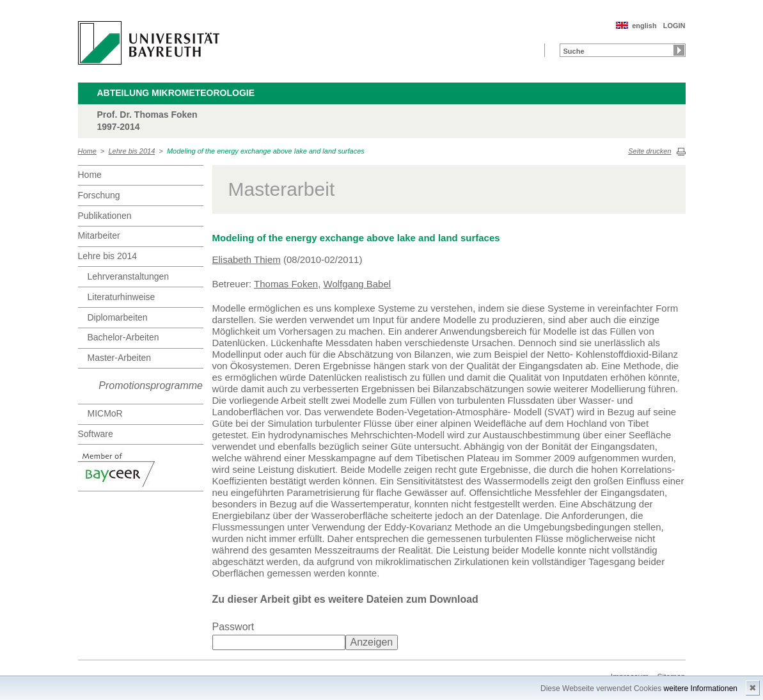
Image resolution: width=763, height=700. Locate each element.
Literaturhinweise (122, 297)
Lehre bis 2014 (132, 151)
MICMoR (105, 413)
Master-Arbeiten (120, 358)
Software (96, 434)
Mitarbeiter (99, 235)
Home (87, 151)
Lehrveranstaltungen (129, 276)
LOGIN (674, 26)
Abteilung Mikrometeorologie (176, 93)
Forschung (99, 195)
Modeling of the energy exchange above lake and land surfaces (266, 151)
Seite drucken (649, 151)
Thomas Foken (286, 284)
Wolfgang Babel (358, 284)
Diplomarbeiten (118, 317)
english (644, 26)
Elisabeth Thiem (247, 259)
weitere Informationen (701, 688)
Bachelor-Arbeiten (123, 337)
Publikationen (105, 216)
